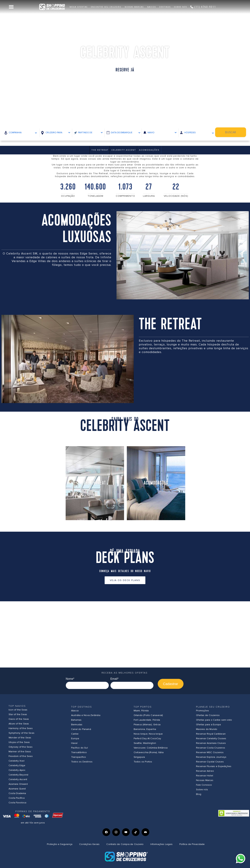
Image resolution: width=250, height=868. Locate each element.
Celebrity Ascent (124, 150)
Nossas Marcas (205, 780)
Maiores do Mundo (207, 729)
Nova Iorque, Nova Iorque (148, 734)
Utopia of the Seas (19, 742)
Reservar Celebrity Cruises (211, 738)
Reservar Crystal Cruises (210, 762)
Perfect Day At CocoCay (147, 738)
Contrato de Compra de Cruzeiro (125, 844)
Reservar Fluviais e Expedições (214, 766)
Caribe (75, 734)
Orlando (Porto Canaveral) (148, 715)
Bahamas (76, 720)
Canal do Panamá (81, 729)
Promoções (202, 711)
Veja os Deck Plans (125, 580)
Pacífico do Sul (79, 748)
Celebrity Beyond (18, 775)
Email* (115, 679)
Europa (75, 738)
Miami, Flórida (141, 711)
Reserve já (125, 70)
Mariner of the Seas (20, 752)
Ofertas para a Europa (208, 725)
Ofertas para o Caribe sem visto (214, 720)
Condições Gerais (89, 844)
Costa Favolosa (17, 803)
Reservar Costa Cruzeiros (211, 748)
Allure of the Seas (19, 724)
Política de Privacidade (192, 844)
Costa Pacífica (17, 798)
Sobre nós (202, 790)
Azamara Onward (18, 784)
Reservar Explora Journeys (211, 757)
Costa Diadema (17, 793)
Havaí (74, 743)
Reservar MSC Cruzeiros (210, 752)
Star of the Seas (18, 714)
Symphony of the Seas (21, 733)
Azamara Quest (17, 789)
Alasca (75, 711)
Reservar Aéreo (205, 771)
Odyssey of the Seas (21, 747)
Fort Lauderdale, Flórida (147, 720)
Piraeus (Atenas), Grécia (147, 725)
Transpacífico (79, 757)
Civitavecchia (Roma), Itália (149, 752)
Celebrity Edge (17, 765)
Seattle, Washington (145, 743)
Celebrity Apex (17, 770)
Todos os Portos (143, 762)
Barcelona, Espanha (145, 729)
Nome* (70, 679)
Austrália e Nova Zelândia (86, 715)
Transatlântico (79, 752)
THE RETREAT (100, 150)
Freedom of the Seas (21, 756)
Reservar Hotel (205, 776)
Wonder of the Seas (20, 738)
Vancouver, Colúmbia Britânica (151, 748)
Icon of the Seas (18, 710)
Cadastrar (171, 684)
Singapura (139, 757)
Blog (199, 794)
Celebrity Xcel (16, 761)
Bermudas (77, 725)
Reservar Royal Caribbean (211, 734)
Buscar (234, 133)
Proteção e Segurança (60, 844)
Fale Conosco (204, 785)
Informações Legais (161, 844)
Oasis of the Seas (19, 719)
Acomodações (149, 150)
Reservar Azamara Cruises (211, 743)
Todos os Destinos (82, 762)
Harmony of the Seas (21, 728)
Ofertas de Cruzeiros (208, 715)
